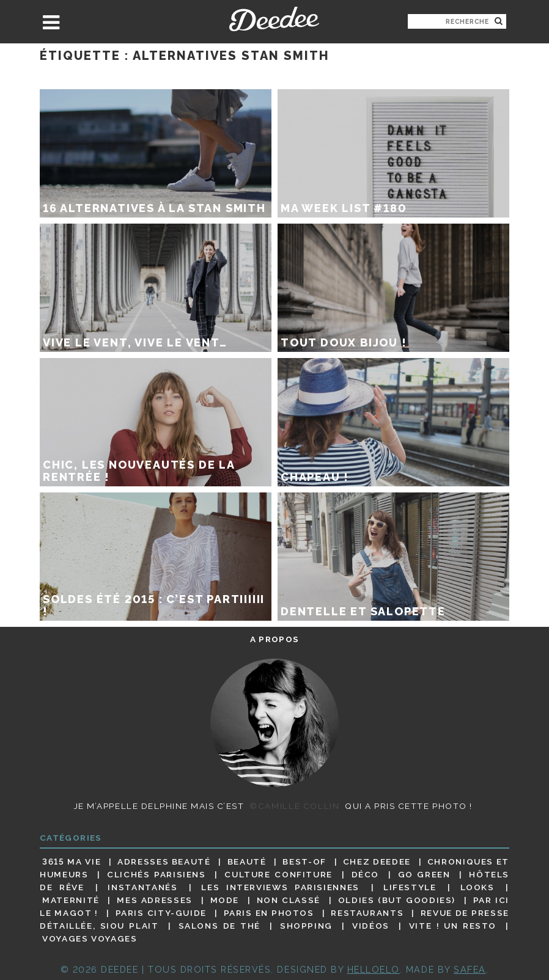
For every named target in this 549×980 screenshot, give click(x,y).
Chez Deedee (377, 861)
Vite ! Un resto (453, 926)
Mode (225, 900)
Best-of (304, 861)
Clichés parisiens (157, 874)
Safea (470, 969)
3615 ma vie (72, 861)
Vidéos (371, 926)
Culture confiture (278, 874)
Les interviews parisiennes (280, 887)
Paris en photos (269, 913)
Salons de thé (219, 926)
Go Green (424, 874)
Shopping (306, 926)
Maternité (71, 900)
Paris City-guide (161, 913)
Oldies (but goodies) (397, 900)
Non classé (289, 900)
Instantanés (142, 887)
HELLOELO (374, 969)
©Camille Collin (294, 806)
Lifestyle (410, 887)
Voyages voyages (90, 939)
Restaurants (367, 913)
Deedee (274, 19)
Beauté (247, 861)
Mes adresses (155, 900)
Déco (366, 874)
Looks (477, 887)
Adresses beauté (164, 861)
